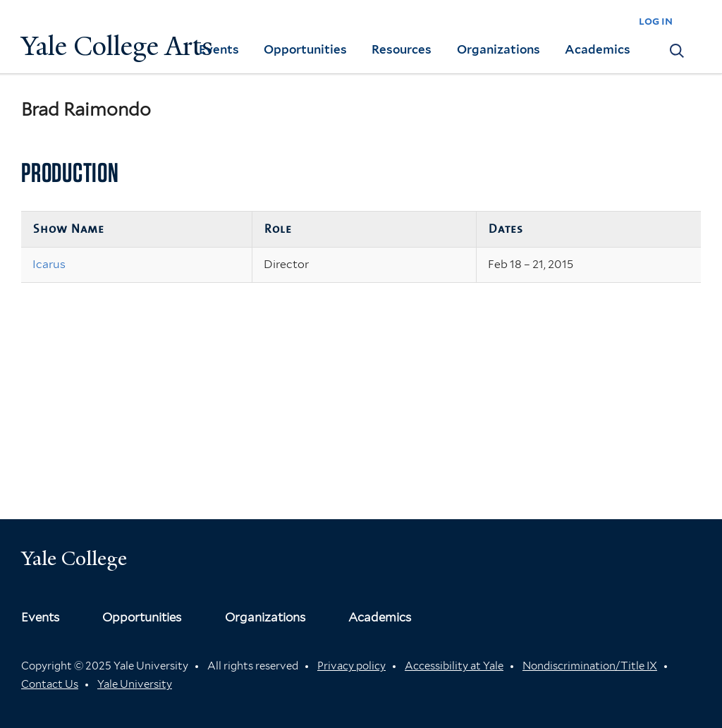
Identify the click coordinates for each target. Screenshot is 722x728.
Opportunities (305, 49)
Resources (402, 49)
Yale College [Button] (74, 558)
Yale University (135, 684)
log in (656, 21)
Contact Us (50, 684)
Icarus (49, 264)
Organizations (498, 49)
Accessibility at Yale (454, 666)
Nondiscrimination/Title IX (590, 666)
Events (219, 49)
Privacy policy (351, 666)
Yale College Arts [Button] (117, 46)
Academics (598, 49)
